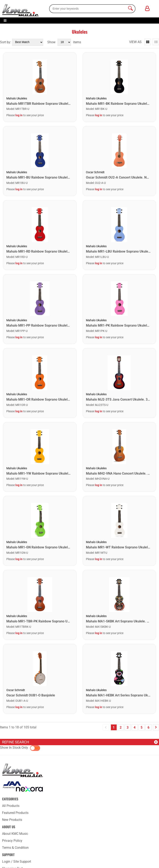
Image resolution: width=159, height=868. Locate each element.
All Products (11, 806)
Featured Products (15, 813)
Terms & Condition (15, 848)
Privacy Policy (12, 841)
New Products (12, 820)
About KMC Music (15, 834)
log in (19, 115)
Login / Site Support (17, 862)
